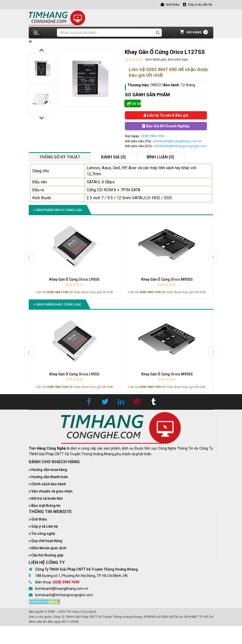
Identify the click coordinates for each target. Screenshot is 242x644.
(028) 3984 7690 (153, 136)
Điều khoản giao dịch (49, 548)
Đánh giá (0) (113, 157)
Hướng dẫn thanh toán (50, 477)
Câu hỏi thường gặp (47, 555)
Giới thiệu (39, 519)
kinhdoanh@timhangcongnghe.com (180, 146)
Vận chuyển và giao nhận (52, 491)
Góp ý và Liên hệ (45, 526)
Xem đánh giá (155, 59)
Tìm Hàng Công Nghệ (81, 612)
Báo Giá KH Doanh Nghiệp (166, 126)
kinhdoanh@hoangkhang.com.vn (177, 141)
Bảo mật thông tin (46, 506)
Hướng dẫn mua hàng (49, 470)
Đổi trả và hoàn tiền (47, 498)
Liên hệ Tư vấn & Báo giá (166, 115)
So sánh (134, 104)
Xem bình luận (177, 59)
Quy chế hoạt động (47, 541)
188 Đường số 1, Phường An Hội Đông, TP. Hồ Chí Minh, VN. (82, 576)
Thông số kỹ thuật (60, 157)
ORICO (156, 85)
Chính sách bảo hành (49, 484)
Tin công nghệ (43, 534)
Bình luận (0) (160, 157)
